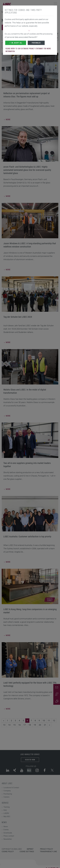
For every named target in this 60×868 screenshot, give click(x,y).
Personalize (36, 43)
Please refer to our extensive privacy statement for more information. (28, 50)
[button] (29, 31)
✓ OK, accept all (16, 43)
